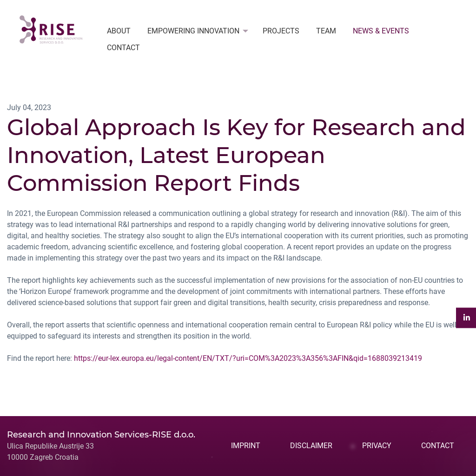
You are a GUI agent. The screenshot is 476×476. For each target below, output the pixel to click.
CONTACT (123, 48)
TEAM (326, 31)
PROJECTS (281, 31)
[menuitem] (119, 31)
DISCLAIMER (311, 446)
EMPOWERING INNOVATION (193, 31)
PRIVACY (377, 446)
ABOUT (119, 31)
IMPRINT (246, 446)
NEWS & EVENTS (381, 31)
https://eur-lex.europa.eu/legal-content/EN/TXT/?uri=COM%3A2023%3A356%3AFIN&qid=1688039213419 (248, 358)
